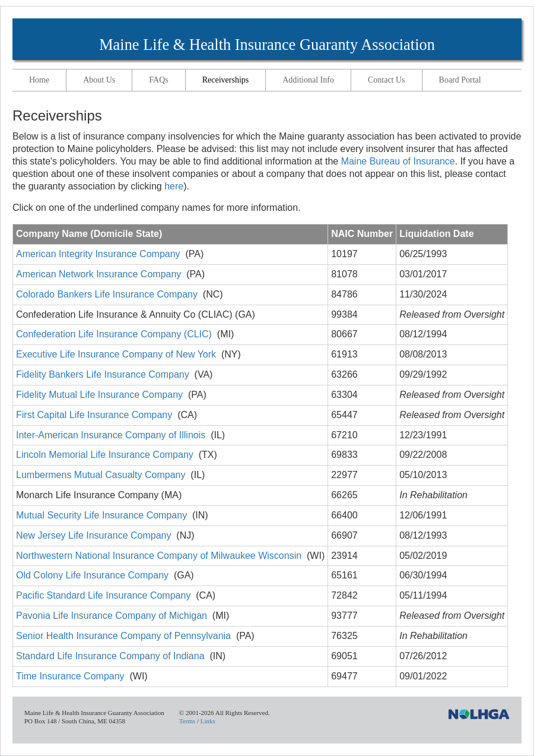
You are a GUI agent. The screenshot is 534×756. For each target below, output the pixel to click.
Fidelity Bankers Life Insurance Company (103, 374)
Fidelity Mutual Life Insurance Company (99, 395)
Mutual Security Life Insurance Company (101, 515)
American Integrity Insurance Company (98, 254)
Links (208, 721)
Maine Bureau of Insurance (398, 161)
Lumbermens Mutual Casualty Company (101, 475)
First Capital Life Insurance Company (94, 415)
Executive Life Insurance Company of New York (116, 354)
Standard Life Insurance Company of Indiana (110, 656)
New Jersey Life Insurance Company (93, 535)
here (174, 186)
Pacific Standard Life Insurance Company (103, 595)
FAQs (158, 80)
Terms (187, 721)
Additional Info (308, 80)
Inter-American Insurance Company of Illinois (111, 435)
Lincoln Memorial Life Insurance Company (105, 455)
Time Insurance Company (70, 676)
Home (39, 80)
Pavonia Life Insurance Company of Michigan (112, 616)
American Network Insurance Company (98, 274)
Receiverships (226, 80)
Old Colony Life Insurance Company (92, 575)
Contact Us (387, 80)
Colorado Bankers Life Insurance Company (107, 294)
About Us (99, 80)
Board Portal (460, 80)
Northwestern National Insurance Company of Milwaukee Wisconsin (159, 556)
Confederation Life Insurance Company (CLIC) (114, 334)
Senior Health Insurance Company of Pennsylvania (123, 636)
